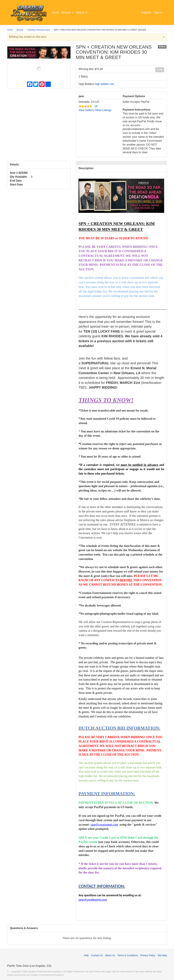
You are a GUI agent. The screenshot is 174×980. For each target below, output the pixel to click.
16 (96, 106)
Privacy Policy (148, 955)
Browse (67, 12)
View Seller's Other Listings (95, 110)
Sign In (158, 12)
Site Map (162, 955)
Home (55, 12)
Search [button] (82, 12)
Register (146, 12)
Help (86, 955)
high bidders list (104, 84)
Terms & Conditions (128, 955)
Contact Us (97, 955)
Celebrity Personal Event (39, 30)
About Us (110, 955)
